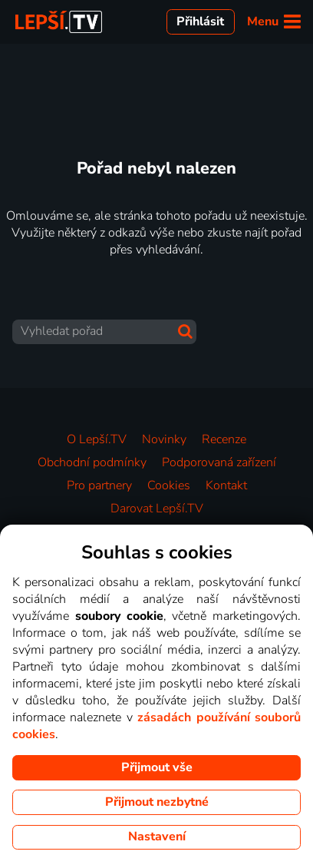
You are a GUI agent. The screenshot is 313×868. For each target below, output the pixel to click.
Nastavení (157, 837)
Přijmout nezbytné (157, 802)
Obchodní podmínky (92, 462)
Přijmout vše (157, 767)
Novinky (164, 439)
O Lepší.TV (97, 439)
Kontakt (226, 485)
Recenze (224, 439)
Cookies (169, 485)
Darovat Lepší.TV (157, 509)
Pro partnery (99, 485)
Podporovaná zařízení (219, 462)
